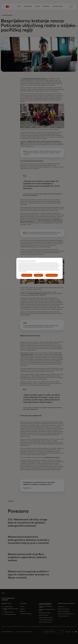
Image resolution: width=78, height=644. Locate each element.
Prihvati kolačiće (27, 275)
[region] (40, 268)
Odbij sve (38, 275)
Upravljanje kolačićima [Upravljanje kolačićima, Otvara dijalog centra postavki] (52, 275)
